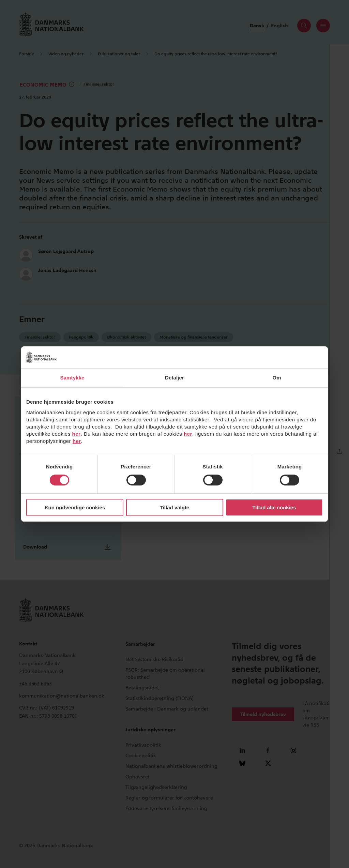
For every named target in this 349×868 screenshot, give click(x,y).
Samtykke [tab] (72, 378)
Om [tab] (277, 378)
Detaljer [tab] (174, 378)
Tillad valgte (174, 507)
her (77, 434)
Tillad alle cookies (274, 507)
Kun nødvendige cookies (75, 507)
